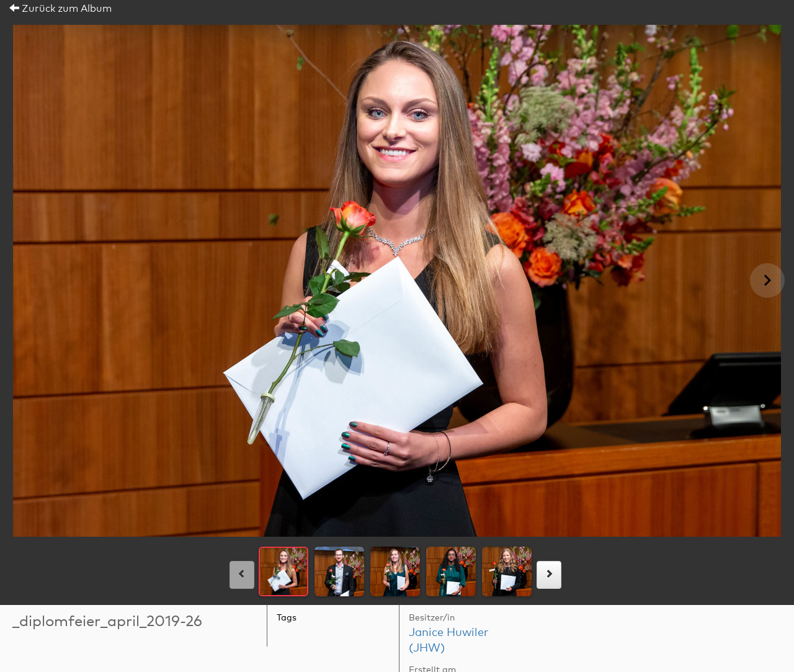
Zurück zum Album (60, 9)
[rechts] (549, 575)
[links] (242, 575)
